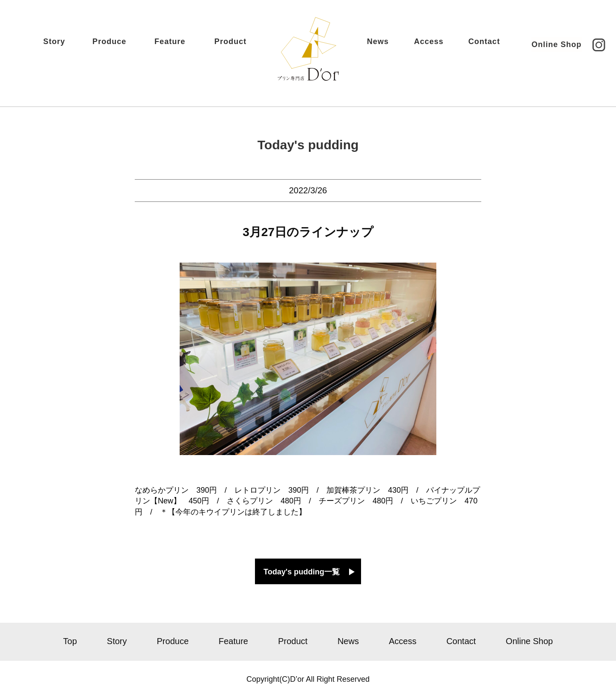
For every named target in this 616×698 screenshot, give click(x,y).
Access (417, 46)
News (366, 46)
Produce (121, 46)
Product (242, 46)
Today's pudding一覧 (302, 572)
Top (70, 641)
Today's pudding (308, 145)
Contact (472, 46)
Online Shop (544, 45)
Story (66, 46)
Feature (182, 46)
